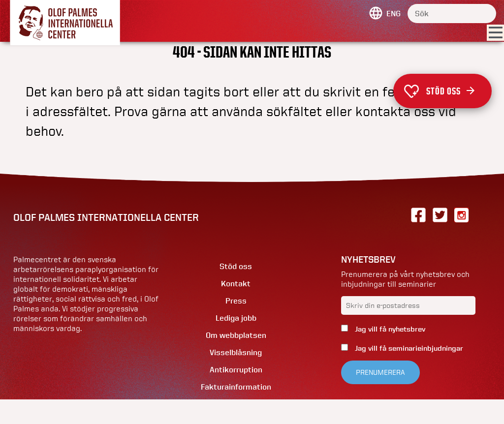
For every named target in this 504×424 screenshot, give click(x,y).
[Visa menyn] (495, 33)
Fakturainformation (236, 387)
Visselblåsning (236, 352)
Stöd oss (450, 91)
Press (236, 301)
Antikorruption (236, 370)
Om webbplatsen (236, 335)
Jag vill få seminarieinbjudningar (408, 348)
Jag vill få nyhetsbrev (389, 329)
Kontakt (236, 284)
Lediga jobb (236, 318)
